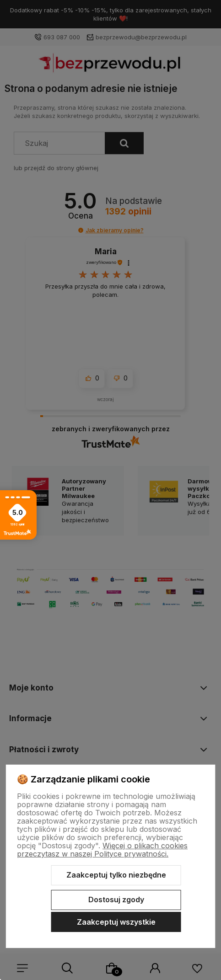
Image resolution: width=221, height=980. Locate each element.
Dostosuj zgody (116, 900)
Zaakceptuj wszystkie (116, 922)
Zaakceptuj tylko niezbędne (116, 875)
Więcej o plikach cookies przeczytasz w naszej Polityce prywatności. (102, 850)
